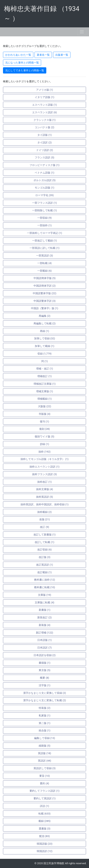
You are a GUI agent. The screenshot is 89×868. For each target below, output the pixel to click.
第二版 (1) (45, 723)
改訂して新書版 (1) (45, 535)
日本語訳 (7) (44, 648)
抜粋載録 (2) (44, 512)
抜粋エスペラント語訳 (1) (44, 467)
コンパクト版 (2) (44, 127)
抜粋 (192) (44, 452)
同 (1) (45, 361)
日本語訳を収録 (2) (45, 655)
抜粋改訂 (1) (44, 482)
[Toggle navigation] (82, 32)
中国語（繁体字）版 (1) (45, 308)
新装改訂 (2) (44, 617)
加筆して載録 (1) (44, 346)
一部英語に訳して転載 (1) (44, 248)
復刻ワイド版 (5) (44, 436)
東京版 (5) (45, 670)
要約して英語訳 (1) (45, 798)
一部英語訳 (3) (45, 256)
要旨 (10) (45, 776)
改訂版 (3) (45, 557)
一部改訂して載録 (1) (44, 241)
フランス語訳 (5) (44, 157)
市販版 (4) (45, 414)
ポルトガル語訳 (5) (45, 180)
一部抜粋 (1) (44, 225)
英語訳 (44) (44, 761)
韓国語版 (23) (45, 844)
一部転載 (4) (44, 263)
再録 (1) (44, 331)
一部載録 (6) (44, 271)
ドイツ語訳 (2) (45, 150)
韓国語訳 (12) (45, 851)
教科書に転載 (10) (45, 587)
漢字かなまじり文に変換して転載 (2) (45, 700)
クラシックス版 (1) (45, 120)
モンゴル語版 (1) (44, 188)
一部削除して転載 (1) (44, 210)
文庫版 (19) (44, 595)
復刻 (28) (45, 429)
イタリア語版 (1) (44, 97)
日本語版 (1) (44, 640)
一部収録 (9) (44, 218)
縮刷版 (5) (45, 746)
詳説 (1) (44, 806)
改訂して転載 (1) (44, 542)
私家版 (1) (45, 716)
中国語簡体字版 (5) (45, 278)
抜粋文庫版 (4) (45, 489)
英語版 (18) (44, 753)
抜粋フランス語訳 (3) (44, 474)
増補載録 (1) (44, 399)
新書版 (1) (45, 610)
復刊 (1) (44, 422)
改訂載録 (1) (44, 572)
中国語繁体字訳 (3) (45, 301)
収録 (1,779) (44, 354)
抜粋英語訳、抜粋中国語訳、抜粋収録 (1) (45, 504)
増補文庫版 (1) (45, 391)
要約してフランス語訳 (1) (44, 791)
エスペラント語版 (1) (44, 105)
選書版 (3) (45, 829)
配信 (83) (45, 836)
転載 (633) (44, 814)
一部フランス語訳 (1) (44, 203)
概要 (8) (44, 678)
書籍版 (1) (45, 663)
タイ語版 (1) (44, 135)
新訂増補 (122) (44, 633)
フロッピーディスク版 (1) (44, 165)
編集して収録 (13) (45, 738)
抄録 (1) (44, 444)
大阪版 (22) (44, 406)
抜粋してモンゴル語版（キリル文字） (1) (45, 459)
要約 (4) (44, 783)
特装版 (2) (45, 708)
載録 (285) (44, 821)
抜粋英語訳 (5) (45, 497)
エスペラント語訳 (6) (44, 112)
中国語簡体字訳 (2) (45, 286)
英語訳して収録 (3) (45, 768)
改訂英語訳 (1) (45, 565)
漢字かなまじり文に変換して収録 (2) (45, 693)
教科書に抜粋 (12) (45, 580)
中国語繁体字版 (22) (44, 293)
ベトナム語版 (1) (44, 173)
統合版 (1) (45, 730)
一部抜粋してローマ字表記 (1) (44, 233)
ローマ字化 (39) (44, 195)
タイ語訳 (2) (44, 143)
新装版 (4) (45, 625)
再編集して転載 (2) (45, 323)
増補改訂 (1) (44, 376)
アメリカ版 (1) (45, 90)
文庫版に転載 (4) (44, 602)
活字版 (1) (45, 685)
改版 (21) (45, 519)
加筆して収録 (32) (45, 338)
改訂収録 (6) (44, 550)
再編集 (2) (45, 316)
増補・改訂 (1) (45, 369)
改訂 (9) (44, 527)
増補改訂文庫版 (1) (45, 384)
